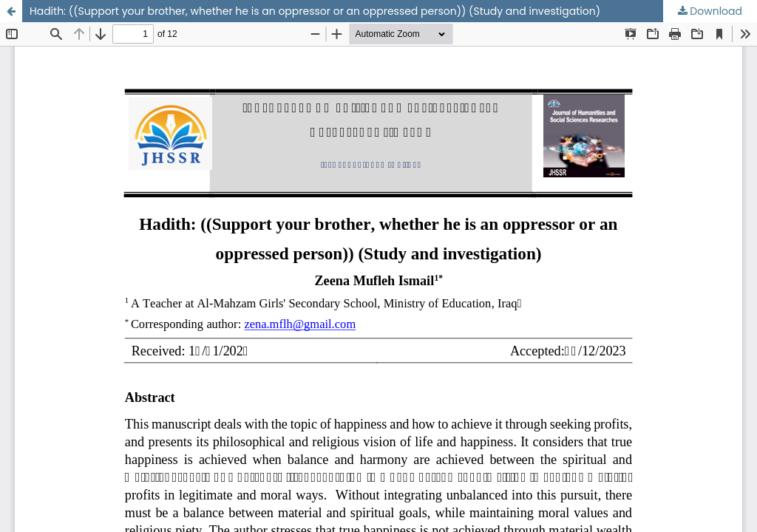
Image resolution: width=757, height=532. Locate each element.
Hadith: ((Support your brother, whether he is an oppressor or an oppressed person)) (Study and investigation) (315, 11)
